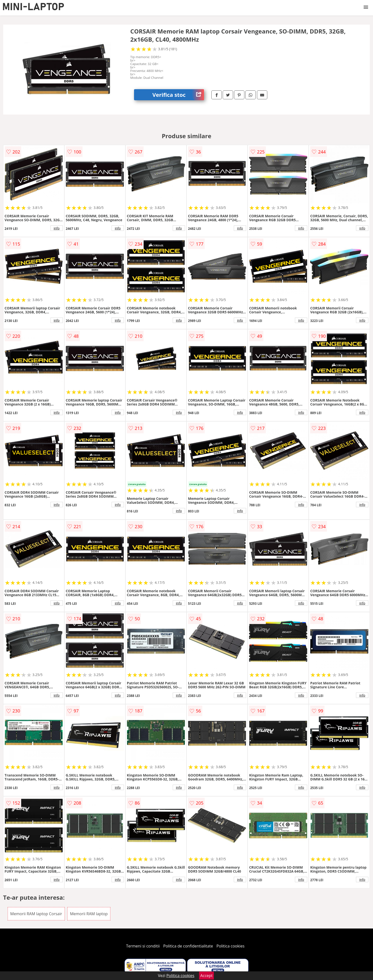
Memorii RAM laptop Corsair (36, 914)
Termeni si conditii (143, 946)
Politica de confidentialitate (188, 946)
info (57, 228)
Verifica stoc (178, 95)
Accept (206, 976)
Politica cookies (231, 946)
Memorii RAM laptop (89, 914)
